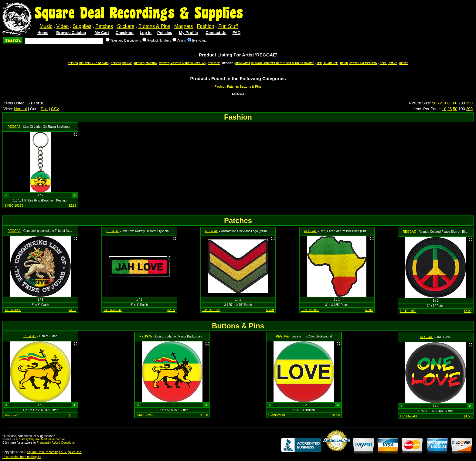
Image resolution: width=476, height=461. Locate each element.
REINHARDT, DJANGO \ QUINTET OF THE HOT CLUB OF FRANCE (275, 63)
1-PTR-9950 (13, 310)
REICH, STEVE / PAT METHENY (359, 63)
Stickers (126, 26)
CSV (55, 109)
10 (444, 109)
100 (446, 103)
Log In (146, 33)
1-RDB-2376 (13, 415)
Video (63, 26)
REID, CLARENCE (327, 63)
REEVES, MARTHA (145, 63)
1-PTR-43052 (310, 310)
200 (469, 109)
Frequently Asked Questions (56, 443)
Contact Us (216, 33)
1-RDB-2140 (277, 415)
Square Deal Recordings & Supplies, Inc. (54, 452)
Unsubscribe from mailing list (22, 457)
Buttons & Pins (154, 26)
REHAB (404, 63)
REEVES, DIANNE (121, 63)
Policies (165, 33)
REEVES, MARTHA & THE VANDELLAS (182, 63)
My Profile (189, 33)
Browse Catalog (71, 33)
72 (440, 103)
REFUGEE (214, 63)
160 (454, 103)
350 (469, 103)
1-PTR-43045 (113, 310)
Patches (104, 26)
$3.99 (72, 310)
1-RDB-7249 (145, 415)
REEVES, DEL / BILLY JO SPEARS (88, 63)
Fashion (206, 26)
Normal (20, 109)
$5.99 (270, 310)
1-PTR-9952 (408, 311)
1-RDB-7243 (408, 416)
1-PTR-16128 (211, 310)
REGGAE (14, 127)
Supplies (82, 26)
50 (434, 103)
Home (43, 33)
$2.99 (72, 206)
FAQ (237, 33)
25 (450, 109)
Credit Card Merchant (337, 454)
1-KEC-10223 (14, 206)
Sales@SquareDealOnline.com (41, 439)
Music (46, 26)
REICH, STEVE (389, 63)
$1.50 (72, 415)
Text (44, 109)
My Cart (102, 33)
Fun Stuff (228, 26)
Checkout (125, 33)
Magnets (184, 26)
